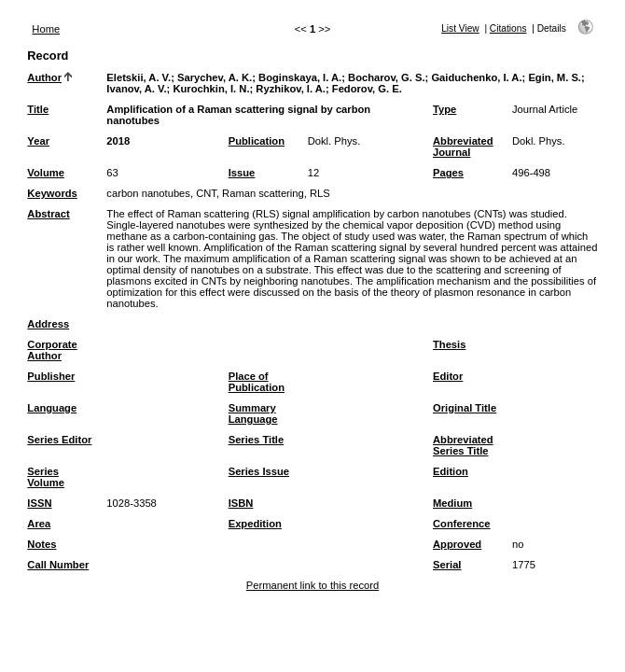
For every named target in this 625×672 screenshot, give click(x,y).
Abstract (48, 214)
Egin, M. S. (555, 77)
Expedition (255, 524)
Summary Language (253, 413)
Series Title (257, 440)
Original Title (465, 408)
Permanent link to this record (312, 585)
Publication (257, 141)
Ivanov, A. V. (136, 89)
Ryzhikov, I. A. (291, 89)
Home (46, 29)
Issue (242, 173)
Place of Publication (257, 382)
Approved (457, 544)
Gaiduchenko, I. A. (476, 77)
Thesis (449, 344)
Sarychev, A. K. (215, 77)
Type (444, 109)
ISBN (241, 503)
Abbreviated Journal (463, 147)
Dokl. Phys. (334, 141)
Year (38, 141)
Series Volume (46, 477)
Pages (448, 173)
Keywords (52, 193)
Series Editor (59, 440)
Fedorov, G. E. (367, 89)
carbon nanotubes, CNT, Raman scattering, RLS (218, 193)
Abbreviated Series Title (463, 445)
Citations (508, 28)
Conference (462, 524)
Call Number (58, 565)
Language (52, 408)
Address (48, 324)
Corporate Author (52, 350)
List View (460, 28)
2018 (118, 141)
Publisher (51, 376)
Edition (451, 471)
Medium (452, 503)
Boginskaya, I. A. (300, 77)
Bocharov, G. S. (386, 77)
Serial (447, 565)
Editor (448, 376)
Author (44, 77)
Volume (46, 173)
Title (38, 109)
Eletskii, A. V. (139, 77)
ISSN (39, 503)
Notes (42, 544)
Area (39, 524)
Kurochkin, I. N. (211, 89)
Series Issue (259, 471)
